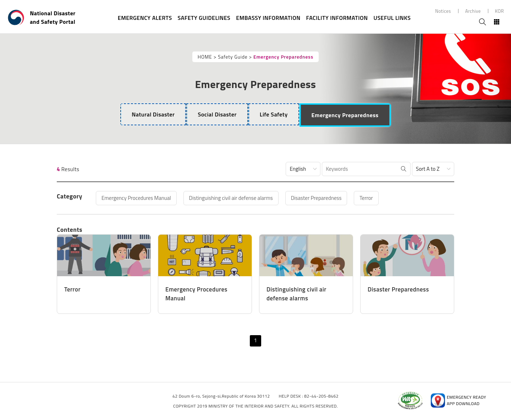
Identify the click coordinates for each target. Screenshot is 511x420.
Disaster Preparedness (316, 198)
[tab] (153, 114)
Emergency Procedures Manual (136, 198)
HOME (205, 57)
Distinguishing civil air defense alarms (231, 198)
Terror (366, 198)
